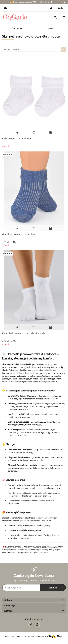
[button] (61, 8)
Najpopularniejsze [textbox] (11, 49)
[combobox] (34, 49)
